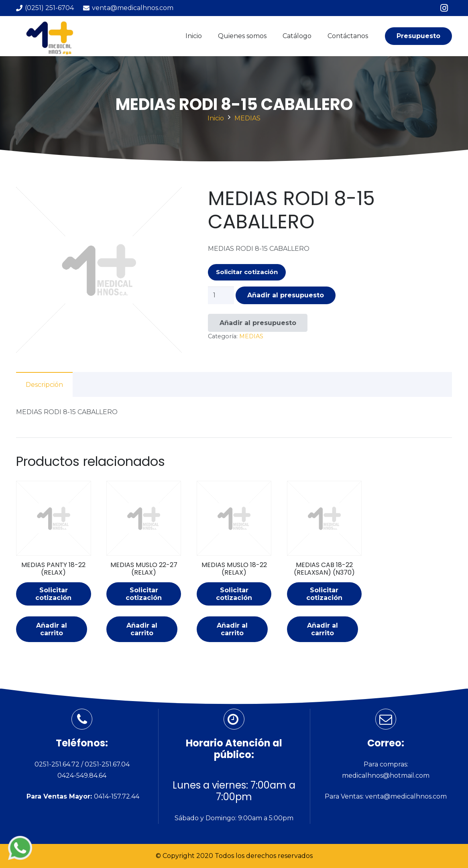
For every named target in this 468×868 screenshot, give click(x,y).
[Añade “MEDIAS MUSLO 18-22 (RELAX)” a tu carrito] (232, 629)
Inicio (216, 118)
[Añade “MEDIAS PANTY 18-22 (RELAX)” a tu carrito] (52, 629)
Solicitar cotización (247, 272)
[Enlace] (52, 36)
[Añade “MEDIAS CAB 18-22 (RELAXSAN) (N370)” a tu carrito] (323, 629)
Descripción (44, 385)
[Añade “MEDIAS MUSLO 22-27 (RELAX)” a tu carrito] (142, 629)
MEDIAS (247, 118)
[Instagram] (444, 8)
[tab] (44, 384)
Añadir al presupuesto (286, 295)
